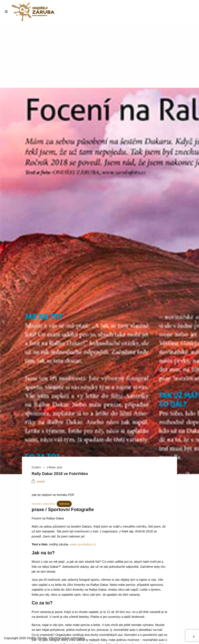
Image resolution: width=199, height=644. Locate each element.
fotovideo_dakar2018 (43, 504)
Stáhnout (64, 504)
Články (36, 468)
